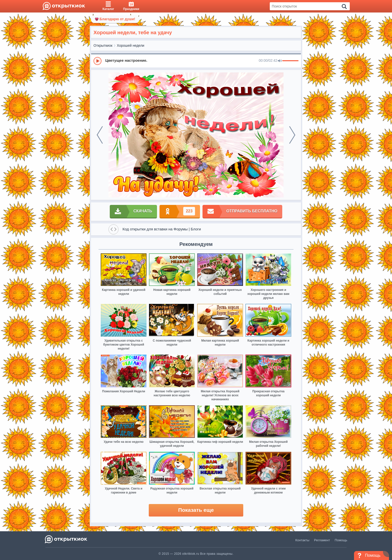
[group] (196, 61)
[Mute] (280, 61)
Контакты (302, 540)
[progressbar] (290, 61)
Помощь (341, 540)
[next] (292, 135)
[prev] (100, 135)
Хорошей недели (130, 45)
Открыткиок (103, 45)
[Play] (97, 61)
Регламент (322, 540)
